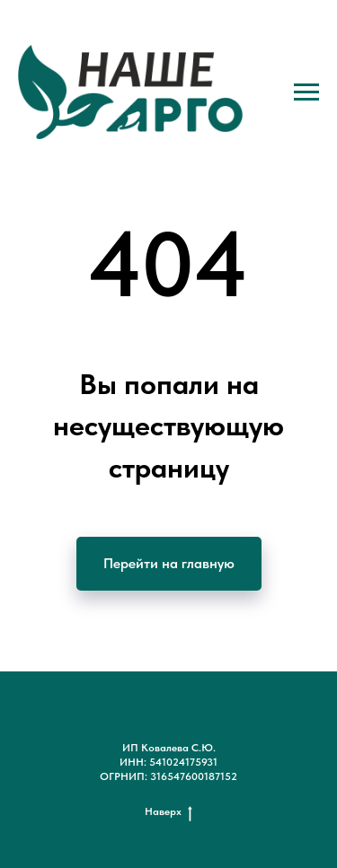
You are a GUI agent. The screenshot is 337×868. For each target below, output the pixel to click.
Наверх (168, 812)
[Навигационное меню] (306, 92)
